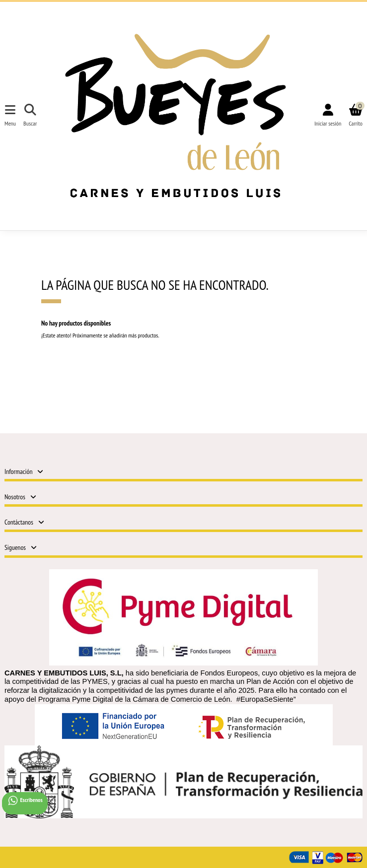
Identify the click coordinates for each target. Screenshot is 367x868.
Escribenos (25, 801)
